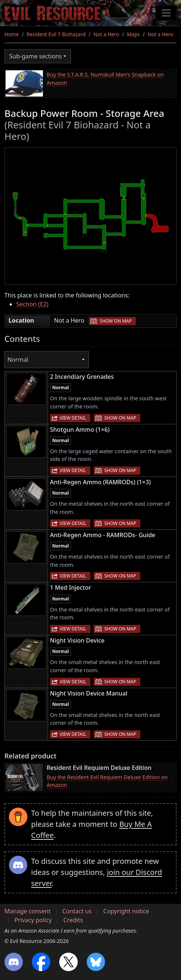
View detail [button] (73, 418)
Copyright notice (126, 911)
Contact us (77, 911)
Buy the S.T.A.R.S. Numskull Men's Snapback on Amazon (105, 79)
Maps (133, 34)
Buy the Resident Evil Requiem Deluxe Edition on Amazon (107, 781)
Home (12, 34)
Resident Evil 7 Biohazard (56, 34)
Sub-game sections (36, 56)
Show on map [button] (115, 321)
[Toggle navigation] (166, 13)
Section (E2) (32, 304)
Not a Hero (106, 34)
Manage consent (28, 911)
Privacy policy (33, 920)
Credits (73, 920)
